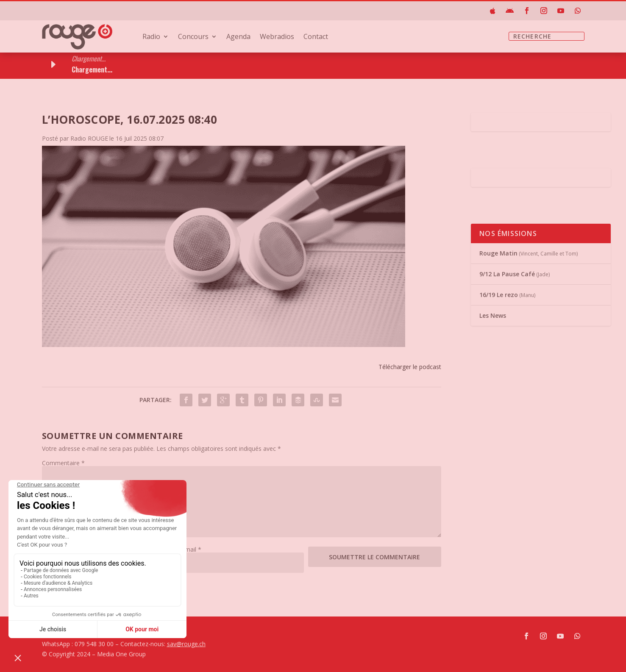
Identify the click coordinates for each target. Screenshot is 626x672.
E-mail (190, 549)
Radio (151, 37)
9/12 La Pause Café (507, 274)
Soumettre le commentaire (374, 557)
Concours (193, 37)
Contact (316, 37)
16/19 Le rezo (499, 295)
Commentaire (63, 463)
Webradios (277, 37)
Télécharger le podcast (410, 367)
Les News (493, 315)
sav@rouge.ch (186, 644)
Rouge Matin (498, 253)
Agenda (238, 37)
